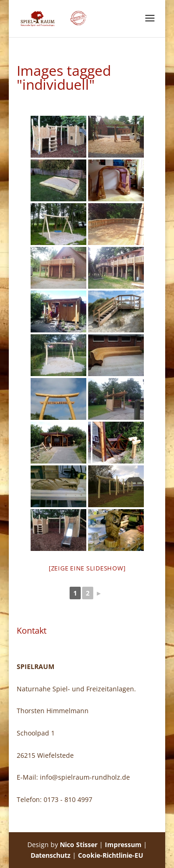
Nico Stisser (79, 845)
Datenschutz (51, 855)
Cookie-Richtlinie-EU (111, 855)
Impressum (123, 845)
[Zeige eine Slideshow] (87, 568)
